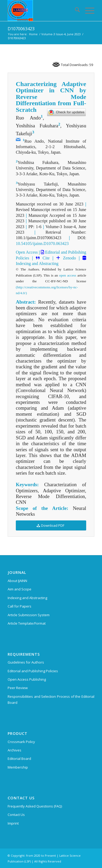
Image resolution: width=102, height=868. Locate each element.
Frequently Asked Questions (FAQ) (35, 806)
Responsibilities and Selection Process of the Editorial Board (51, 699)
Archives (14, 750)
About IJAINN (17, 581)
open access (68, 275)
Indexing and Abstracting (37, 264)
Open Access (27, 252)
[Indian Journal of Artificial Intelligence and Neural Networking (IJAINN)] (42, 11)
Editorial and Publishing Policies (33, 671)
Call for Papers (20, 606)
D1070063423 (21, 29)
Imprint (13, 823)
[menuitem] (75, 11)
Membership (18, 767)
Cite (46, 258)
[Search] (75, 11)
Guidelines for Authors (26, 662)
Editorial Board (19, 759)
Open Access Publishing (27, 679)
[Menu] (87, 11)
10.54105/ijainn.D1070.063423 (42, 244)
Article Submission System (29, 615)
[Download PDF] (51, 526)
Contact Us (16, 815)
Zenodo (68, 258)
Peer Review (18, 688)
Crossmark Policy (21, 742)
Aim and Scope (20, 589)
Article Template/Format (27, 623)
